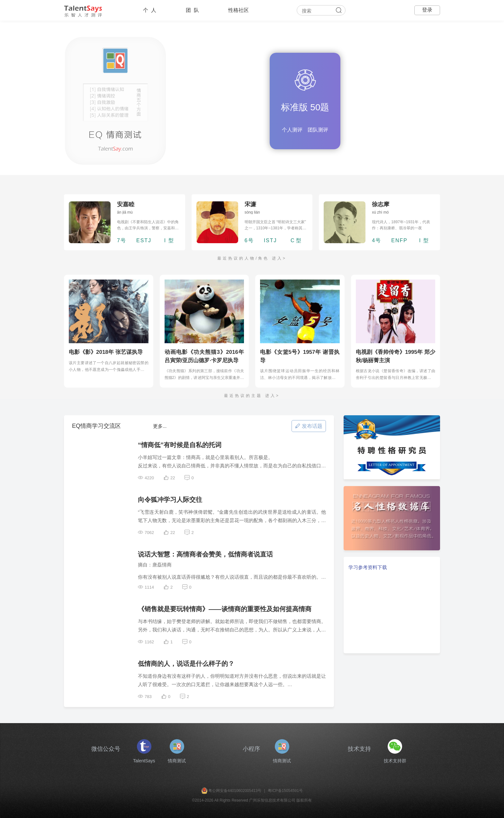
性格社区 (239, 10)
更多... (160, 426)
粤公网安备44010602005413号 (235, 791)
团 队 (192, 10)
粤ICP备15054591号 (285, 791)
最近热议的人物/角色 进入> (252, 258)
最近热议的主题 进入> (252, 396)
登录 (427, 10)
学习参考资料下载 (368, 567)
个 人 (150, 10)
